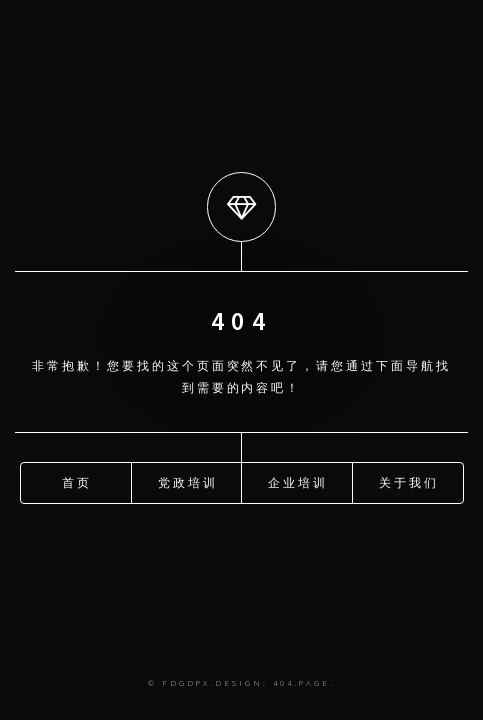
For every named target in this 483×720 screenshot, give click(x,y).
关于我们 (409, 481)
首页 (77, 481)
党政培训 (188, 481)
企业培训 (298, 481)
